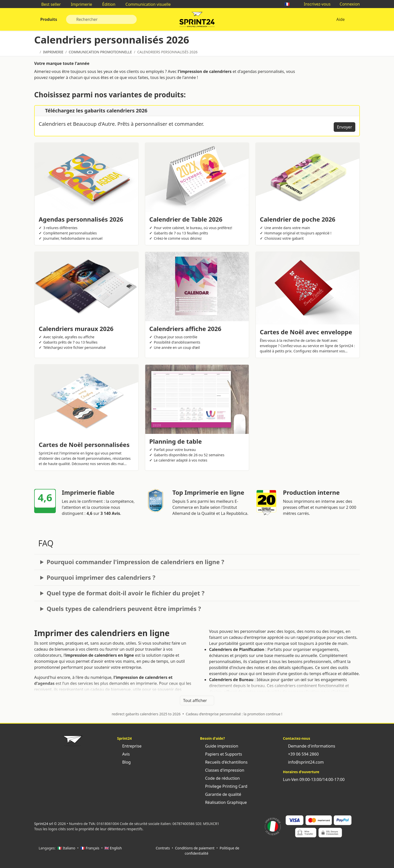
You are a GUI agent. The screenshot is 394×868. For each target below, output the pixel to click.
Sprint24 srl (44, 824)
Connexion (347, 4)
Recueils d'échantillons (224, 762)
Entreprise (129, 746)
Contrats (163, 848)
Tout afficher (197, 700)
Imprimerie (79, 4)
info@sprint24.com (303, 762)
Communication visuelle (145, 4)
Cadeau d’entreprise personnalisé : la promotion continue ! (234, 714)
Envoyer (344, 127)
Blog (124, 762)
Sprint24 (197, 21)
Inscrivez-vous (315, 4)
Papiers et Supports (221, 754)
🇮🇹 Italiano (66, 848)
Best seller (48, 4)
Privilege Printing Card (224, 786)
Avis (123, 754)
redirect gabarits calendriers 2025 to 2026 (146, 714)
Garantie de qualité (221, 794)
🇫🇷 (290, 4)
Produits (48, 19)
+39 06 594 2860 (301, 754)
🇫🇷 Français (90, 848)
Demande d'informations (309, 746)
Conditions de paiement (195, 848)
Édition (106, 4)
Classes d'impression (222, 770)
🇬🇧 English (113, 848)
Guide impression (219, 746)
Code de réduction (220, 778)
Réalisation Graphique (223, 802)
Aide (340, 19)
